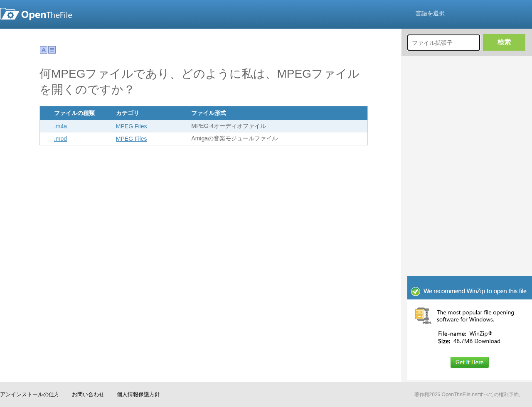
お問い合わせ (88, 394)
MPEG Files (132, 126)
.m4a (60, 126)
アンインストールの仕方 (30, 394)
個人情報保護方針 (138, 394)
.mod (60, 139)
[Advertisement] (470, 220)
